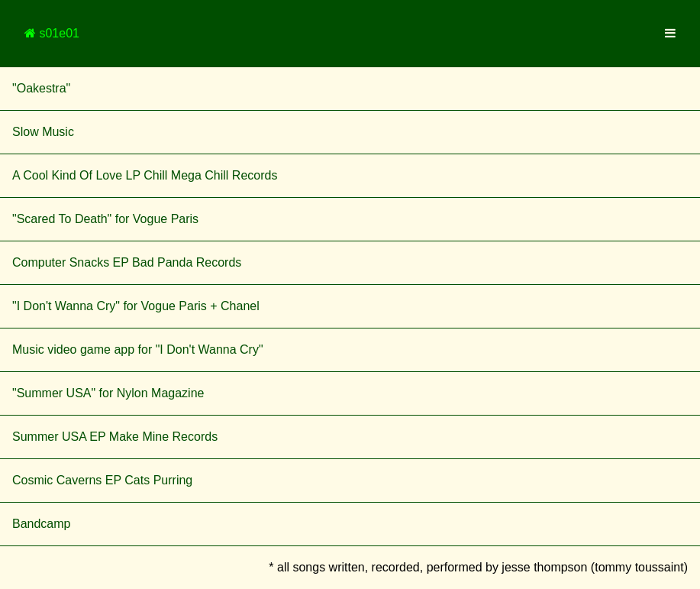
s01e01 (52, 33)
